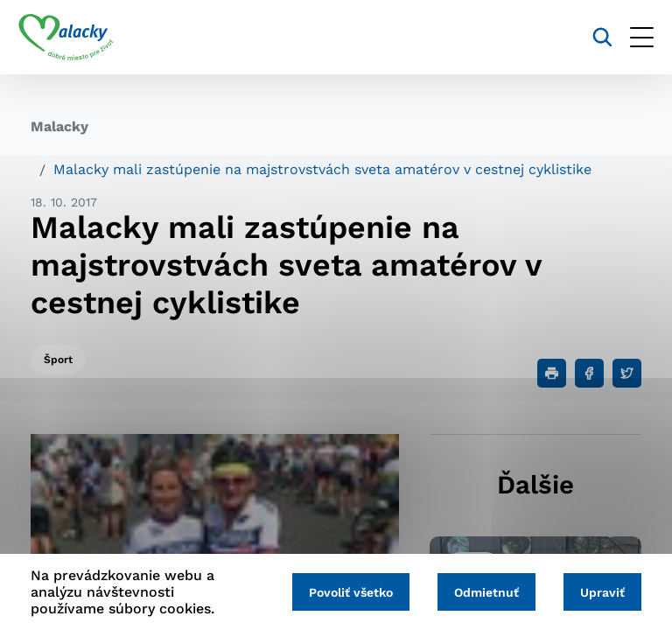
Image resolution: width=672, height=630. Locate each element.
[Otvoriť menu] (630, 37)
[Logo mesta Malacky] (78, 38)
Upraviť (600, 592)
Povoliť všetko (338, 592)
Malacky (59, 126)
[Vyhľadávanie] (590, 37)
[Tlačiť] (552, 373)
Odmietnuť (479, 592)
